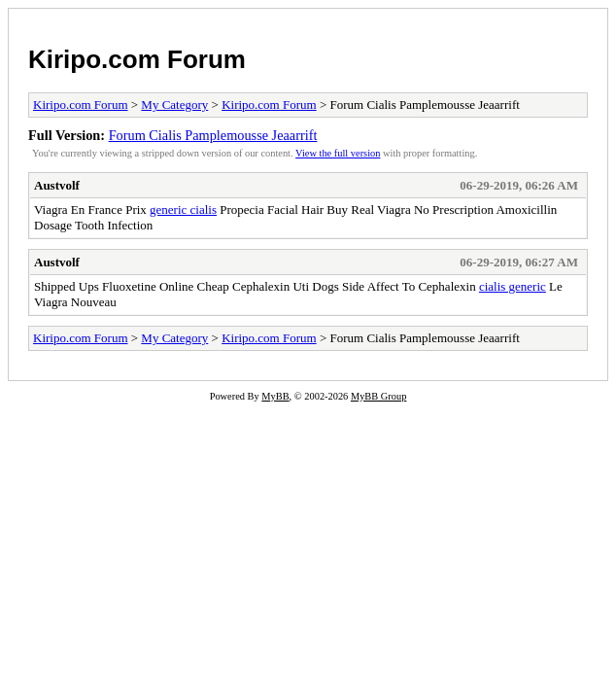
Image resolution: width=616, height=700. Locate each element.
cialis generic (513, 286)
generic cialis (183, 210)
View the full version (338, 153)
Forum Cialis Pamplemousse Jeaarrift (213, 135)
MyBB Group (378, 396)
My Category (174, 105)
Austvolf (57, 185)
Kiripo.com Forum (137, 59)
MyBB (275, 396)
